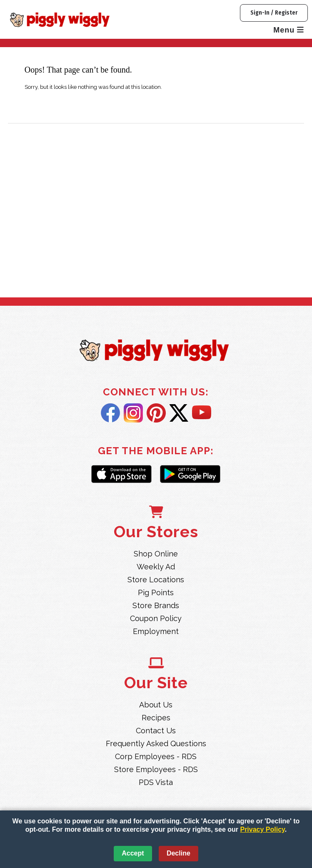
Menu (288, 30)
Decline (178, 853)
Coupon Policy (156, 618)
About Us (156, 705)
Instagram (133, 413)
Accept (133, 853)
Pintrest (156, 413)
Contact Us (156, 731)
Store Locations (156, 580)
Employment (156, 631)
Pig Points (156, 593)
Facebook (110, 413)
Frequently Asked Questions (156, 743)
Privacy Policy (262, 829)
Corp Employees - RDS (156, 756)
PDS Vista (156, 782)
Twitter (179, 413)
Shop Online (156, 554)
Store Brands (156, 605)
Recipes (156, 718)
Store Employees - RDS (156, 769)
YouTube (202, 413)
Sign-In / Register (274, 13)
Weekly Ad (156, 567)
